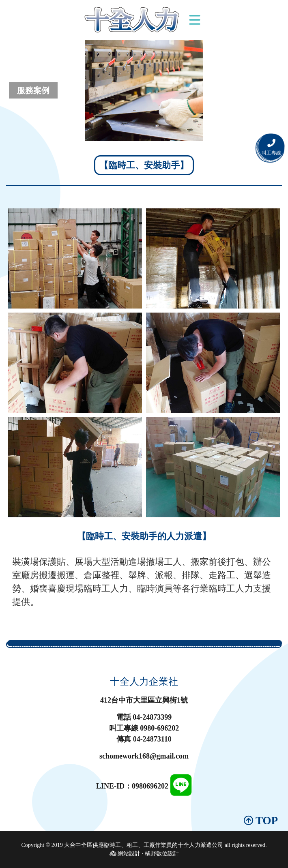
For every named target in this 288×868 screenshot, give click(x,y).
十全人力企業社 (144, 682)
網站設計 (129, 854)
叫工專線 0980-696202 (144, 728)
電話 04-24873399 (144, 717)
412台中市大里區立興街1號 (144, 700)
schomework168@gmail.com (144, 756)
